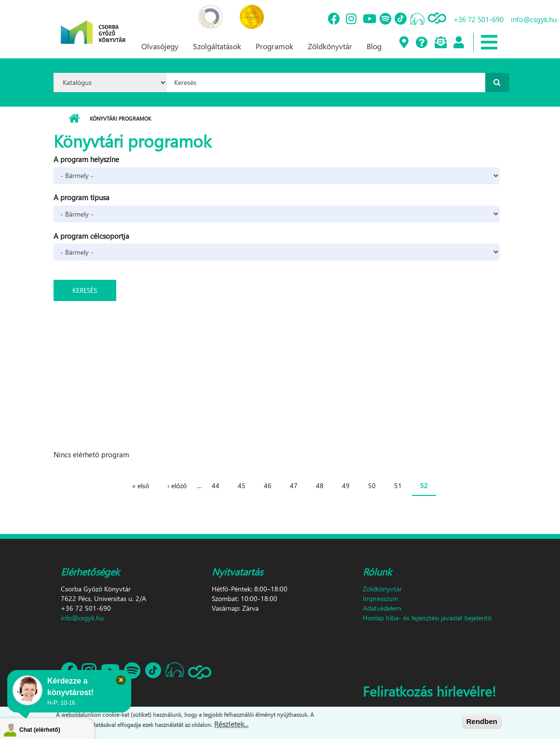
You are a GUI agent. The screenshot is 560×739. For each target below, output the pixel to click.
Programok (274, 46)
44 (216, 486)
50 (372, 486)
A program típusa (82, 197)
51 (398, 486)
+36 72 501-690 (478, 19)
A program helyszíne (86, 159)
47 (294, 486)
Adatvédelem (382, 608)
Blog (374, 46)
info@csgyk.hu (534, 19)
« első (141, 486)
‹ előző (177, 486)
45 (242, 486)
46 (268, 486)
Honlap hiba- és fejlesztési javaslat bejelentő (427, 618)
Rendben (482, 723)
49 (346, 486)
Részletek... (231, 726)
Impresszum (381, 598)
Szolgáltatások (217, 46)
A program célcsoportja (91, 236)
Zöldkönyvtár (330, 46)
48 (320, 486)
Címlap (74, 119)
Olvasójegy (160, 46)
